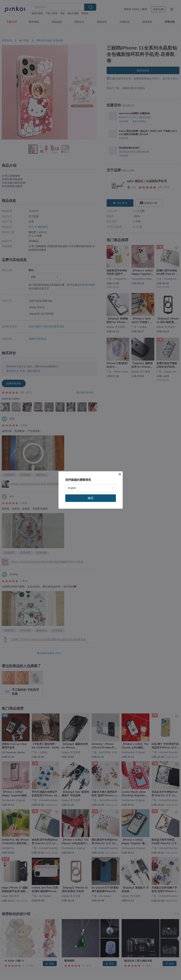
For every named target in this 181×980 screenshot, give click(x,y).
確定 (91, 498)
